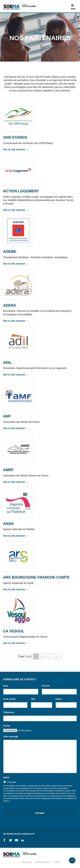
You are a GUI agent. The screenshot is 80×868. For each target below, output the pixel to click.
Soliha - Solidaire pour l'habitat (12, 7)
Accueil (5, 19)
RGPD (7, 778)
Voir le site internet (14, 150)
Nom (6, 686)
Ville (33, 699)
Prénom (46, 686)
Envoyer (40, 813)
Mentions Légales (42, 862)
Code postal (10, 699)
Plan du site (27, 862)
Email (59, 699)
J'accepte (12, 782)
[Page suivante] (61, 657)
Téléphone (9, 712)
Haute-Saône (29, 6)
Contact (56, 862)
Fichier (7, 726)
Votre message (11, 737)
